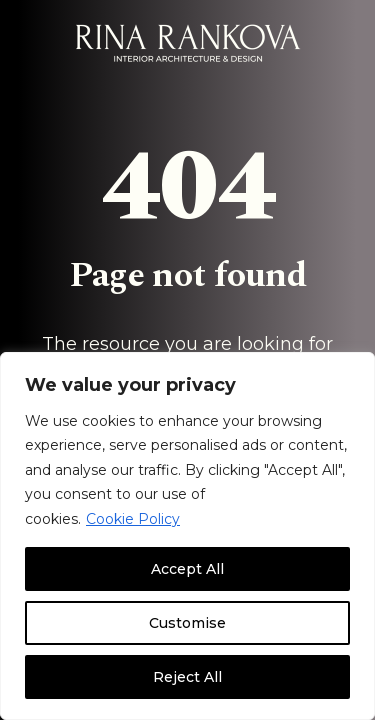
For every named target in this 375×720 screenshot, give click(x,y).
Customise (187, 623)
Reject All (187, 677)
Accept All (187, 569)
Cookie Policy (133, 519)
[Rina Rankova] (188, 43)
